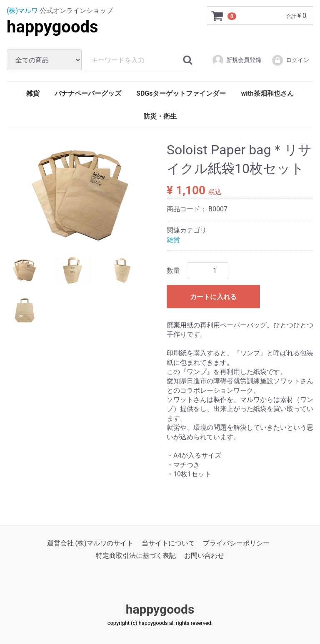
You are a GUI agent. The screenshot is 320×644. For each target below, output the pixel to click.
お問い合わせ (204, 556)
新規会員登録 (236, 60)
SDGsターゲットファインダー (181, 93)
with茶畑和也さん (267, 93)
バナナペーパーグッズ (88, 93)
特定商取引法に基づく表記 (136, 556)
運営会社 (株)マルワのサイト (90, 543)
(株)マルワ (22, 11)
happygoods (52, 27)
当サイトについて (168, 543)
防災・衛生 (160, 116)
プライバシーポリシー (236, 543)
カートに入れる (213, 297)
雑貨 (33, 93)
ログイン (290, 60)
